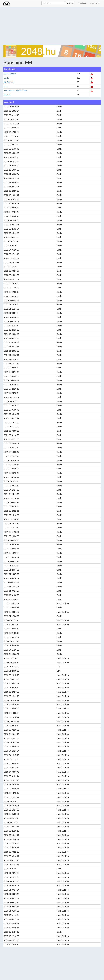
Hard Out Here (10, 74)
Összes (7, 95)
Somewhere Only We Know (16, 91)
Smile (6, 78)
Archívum (82, 4)
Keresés (70, 3)
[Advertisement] (52, 26)
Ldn (6, 86)
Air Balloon (9, 82)
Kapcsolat (95, 4)
